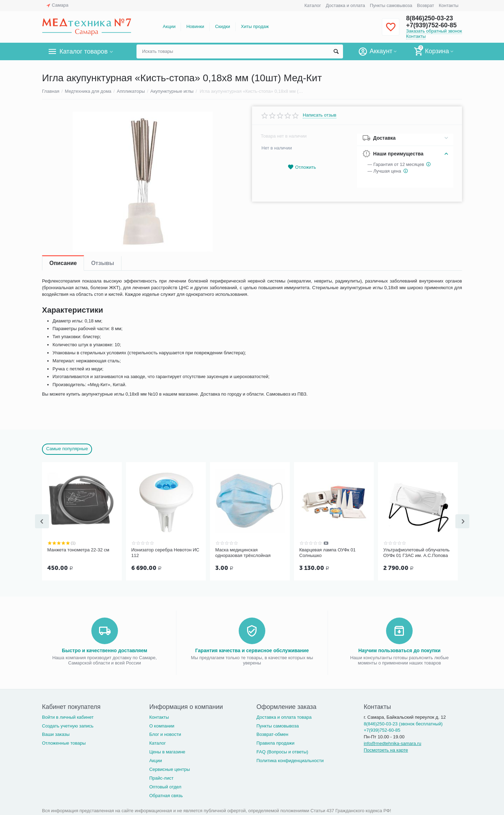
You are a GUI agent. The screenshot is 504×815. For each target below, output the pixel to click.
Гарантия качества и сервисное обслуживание (252, 650)
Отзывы (102, 263)
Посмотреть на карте (386, 749)
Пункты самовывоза (391, 5)
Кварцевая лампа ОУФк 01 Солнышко (327, 553)
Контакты (449, 5)
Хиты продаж (255, 26)
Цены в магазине (167, 751)
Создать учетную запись (68, 725)
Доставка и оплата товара (284, 716)
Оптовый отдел (165, 786)
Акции (169, 26)
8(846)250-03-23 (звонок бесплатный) (403, 723)
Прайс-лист (161, 777)
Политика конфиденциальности (290, 760)
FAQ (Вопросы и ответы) (282, 751)
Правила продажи (276, 742)
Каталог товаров (83, 51)
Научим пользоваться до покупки (400, 650)
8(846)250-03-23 (429, 18)
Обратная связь (166, 795)
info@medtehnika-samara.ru (392, 743)
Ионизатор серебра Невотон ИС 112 (165, 553)
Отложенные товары (64, 742)
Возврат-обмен (272, 734)
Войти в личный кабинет (68, 716)
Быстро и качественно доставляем (105, 650)
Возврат (425, 5)
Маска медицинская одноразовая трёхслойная (243, 553)
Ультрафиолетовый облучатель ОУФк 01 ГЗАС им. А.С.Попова (416, 553)
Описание (63, 263)
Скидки (222, 26)
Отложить (302, 167)
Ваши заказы (56, 734)
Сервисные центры (169, 769)
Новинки (195, 26)
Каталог (313, 5)
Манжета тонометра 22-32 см (78, 550)
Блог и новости (165, 734)
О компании (162, 725)
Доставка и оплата (345, 5)
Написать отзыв (320, 115)
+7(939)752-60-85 (431, 25)
